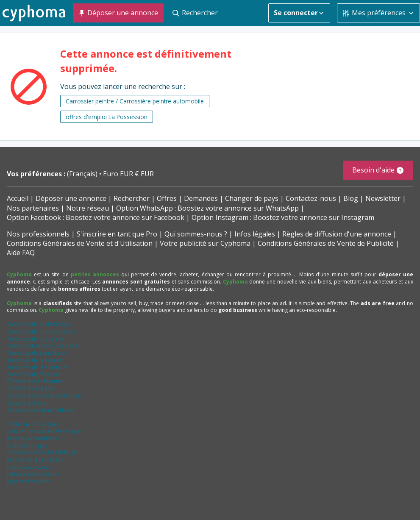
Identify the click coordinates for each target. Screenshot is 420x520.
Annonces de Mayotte (33, 374)
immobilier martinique (34, 438)
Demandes (201, 198)
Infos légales (255, 234)
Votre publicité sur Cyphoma (205, 243)
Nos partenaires (33, 208)
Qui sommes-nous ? (196, 234)
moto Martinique (27, 446)
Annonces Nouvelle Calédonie (43, 346)
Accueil (18, 198)
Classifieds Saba (26, 403)
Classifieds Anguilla (30, 388)
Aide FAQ (21, 253)
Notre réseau (88, 208)
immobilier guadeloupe (35, 460)
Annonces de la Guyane (35, 339)
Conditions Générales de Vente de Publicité (326, 243)
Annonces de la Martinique (39, 324)
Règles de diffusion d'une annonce (337, 234)
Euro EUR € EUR (128, 174)
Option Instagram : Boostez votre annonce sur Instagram (283, 217)
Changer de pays (252, 198)
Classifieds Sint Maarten (35, 381)
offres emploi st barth (33, 474)
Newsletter (383, 198)
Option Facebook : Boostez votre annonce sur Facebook (96, 217)
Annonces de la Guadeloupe (41, 332)
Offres (167, 198)
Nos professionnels (38, 234)
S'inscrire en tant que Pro (117, 234)
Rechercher (132, 198)
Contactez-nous (311, 198)
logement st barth (28, 481)
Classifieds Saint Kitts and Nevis (44, 396)
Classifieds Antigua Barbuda (41, 410)
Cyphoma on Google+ (33, 424)
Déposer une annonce (71, 198)
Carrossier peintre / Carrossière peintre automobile (135, 101)
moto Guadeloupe (29, 467)
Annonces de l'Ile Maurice (37, 367)
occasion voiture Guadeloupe (42, 452)
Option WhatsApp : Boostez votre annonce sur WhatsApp (207, 208)
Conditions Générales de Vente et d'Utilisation (80, 243)
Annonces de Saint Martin (37, 353)
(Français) (83, 174)
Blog (351, 198)
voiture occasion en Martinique (44, 431)
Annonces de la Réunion (36, 360)
